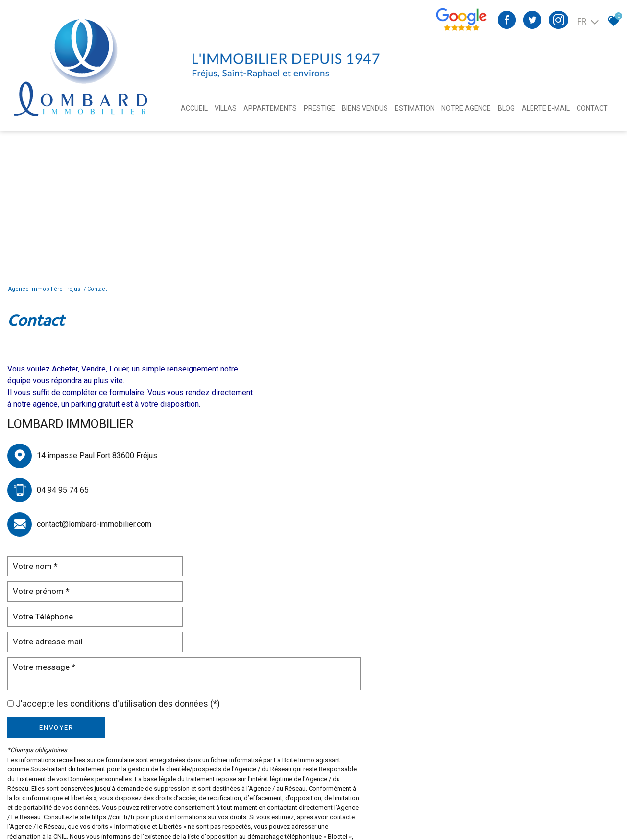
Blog (506, 108)
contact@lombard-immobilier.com (94, 524)
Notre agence (466, 108)
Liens (165, 810)
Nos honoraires (133, 810)
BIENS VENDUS (365, 108)
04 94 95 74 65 (63, 490)
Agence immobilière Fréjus (45, 289)
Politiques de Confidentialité (420, 631)
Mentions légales (85, 810)
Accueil (194, 108)
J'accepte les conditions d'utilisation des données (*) (379, 460)
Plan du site (41, 810)
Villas (226, 108)
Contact (592, 108)
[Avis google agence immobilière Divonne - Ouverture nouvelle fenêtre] (461, 29)
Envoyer (317, 484)
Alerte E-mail (546, 108)
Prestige (319, 108)
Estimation (415, 108)
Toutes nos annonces (227, 810)
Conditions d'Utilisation (510, 631)
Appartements (270, 108)
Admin (185, 810)
